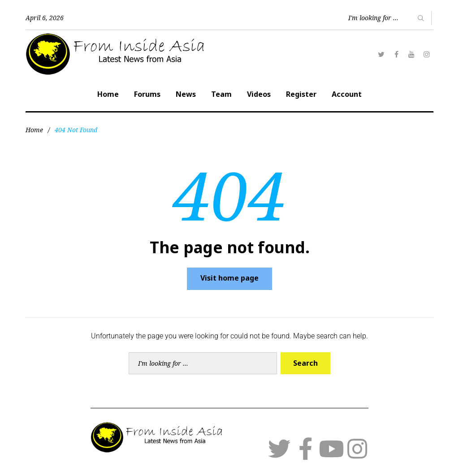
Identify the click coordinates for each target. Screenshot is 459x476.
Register (301, 94)
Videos (259, 94)
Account (347, 94)
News (186, 94)
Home (108, 94)
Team (221, 94)
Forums (147, 94)
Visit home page (229, 278)
